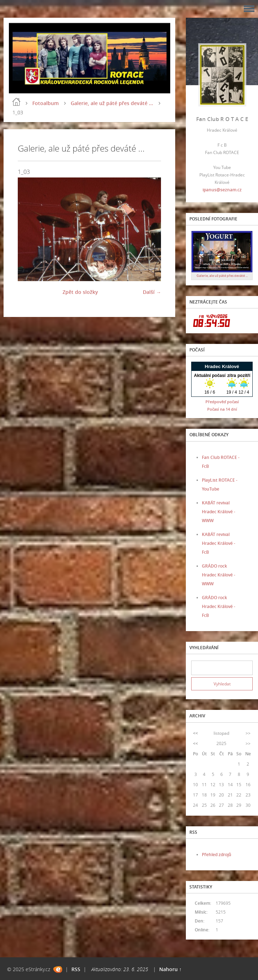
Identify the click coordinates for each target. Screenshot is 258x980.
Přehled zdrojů (217, 855)
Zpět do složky (80, 292)
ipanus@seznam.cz (222, 190)
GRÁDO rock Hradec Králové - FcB (219, 606)
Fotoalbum (45, 103)
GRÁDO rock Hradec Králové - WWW (219, 575)
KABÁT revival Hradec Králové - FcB (219, 543)
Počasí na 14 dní (222, 409)
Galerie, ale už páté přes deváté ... (112, 103)
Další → (152, 292)
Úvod (16, 102)
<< (195, 733)
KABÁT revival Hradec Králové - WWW (219, 512)
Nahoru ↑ (170, 969)
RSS (76, 969)
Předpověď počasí (222, 402)
